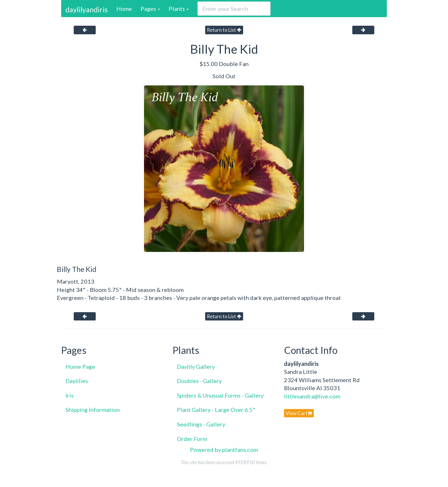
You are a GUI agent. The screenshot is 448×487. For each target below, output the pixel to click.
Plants (179, 9)
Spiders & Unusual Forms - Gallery (220, 395)
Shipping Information (93, 410)
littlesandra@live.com (312, 396)
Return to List (224, 30)
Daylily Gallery (196, 366)
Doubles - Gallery (199, 381)
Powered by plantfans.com (224, 450)
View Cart (299, 413)
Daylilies (77, 381)
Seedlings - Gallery (201, 424)
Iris (70, 395)
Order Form (192, 439)
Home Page (80, 366)
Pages (150, 9)
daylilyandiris (87, 9)
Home (124, 9)
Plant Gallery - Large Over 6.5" (216, 410)
